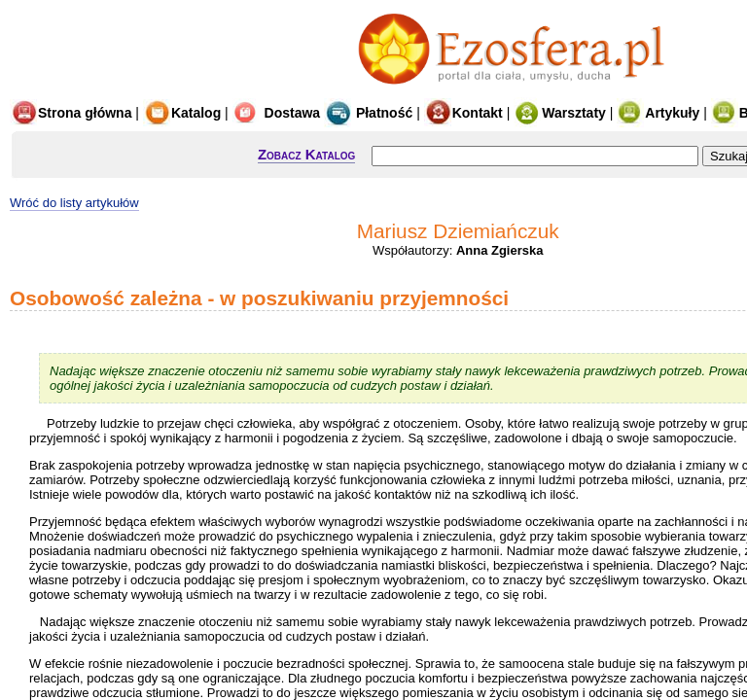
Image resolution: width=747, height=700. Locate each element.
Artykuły (658, 113)
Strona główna (71, 113)
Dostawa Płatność (323, 113)
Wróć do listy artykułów (74, 203)
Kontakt (463, 113)
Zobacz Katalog (306, 154)
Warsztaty (560, 113)
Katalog (182, 113)
